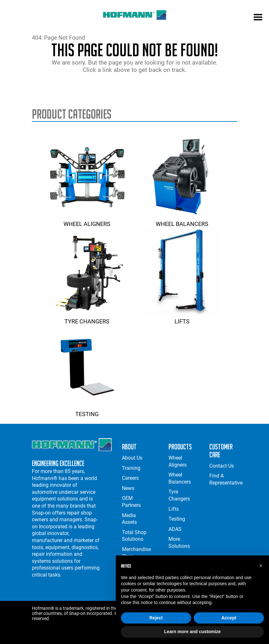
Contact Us (222, 466)
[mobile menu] (258, 18)
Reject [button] (156, 618)
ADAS (175, 529)
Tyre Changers (87, 318)
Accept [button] (229, 618)
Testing (87, 411)
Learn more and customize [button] (192, 632)
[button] (261, 566)
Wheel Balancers (182, 221)
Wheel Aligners (87, 221)
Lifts (182, 318)
